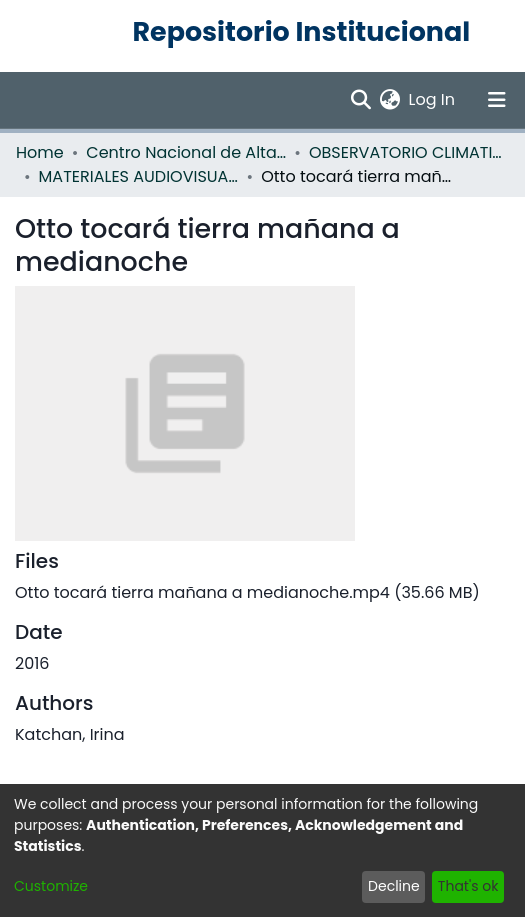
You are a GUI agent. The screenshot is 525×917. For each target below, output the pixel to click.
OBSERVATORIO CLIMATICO (409, 152)
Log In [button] (433, 99)
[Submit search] (361, 100)
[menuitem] (390, 100)
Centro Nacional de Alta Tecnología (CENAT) (186, 152)
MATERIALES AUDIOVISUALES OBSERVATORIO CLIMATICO (139, 176)
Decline (394, 886)
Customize (51, 886)
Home (40, 152)
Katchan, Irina (70, 734)
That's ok (468, 886)
